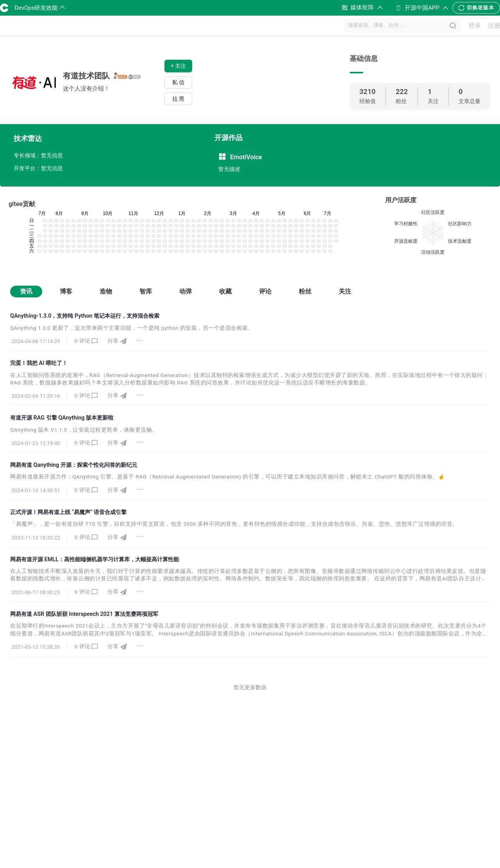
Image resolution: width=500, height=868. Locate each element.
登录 (475, 26)
